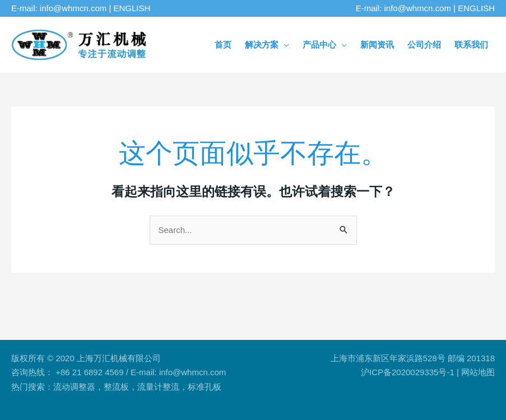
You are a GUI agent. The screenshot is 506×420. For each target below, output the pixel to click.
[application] (284, 45)
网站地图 (478, 372)
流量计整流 (158, 387)
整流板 (116, 387)
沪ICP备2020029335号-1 (408, 372)
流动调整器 (74, 387)
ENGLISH (132, 8)
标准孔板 (205, 387)
